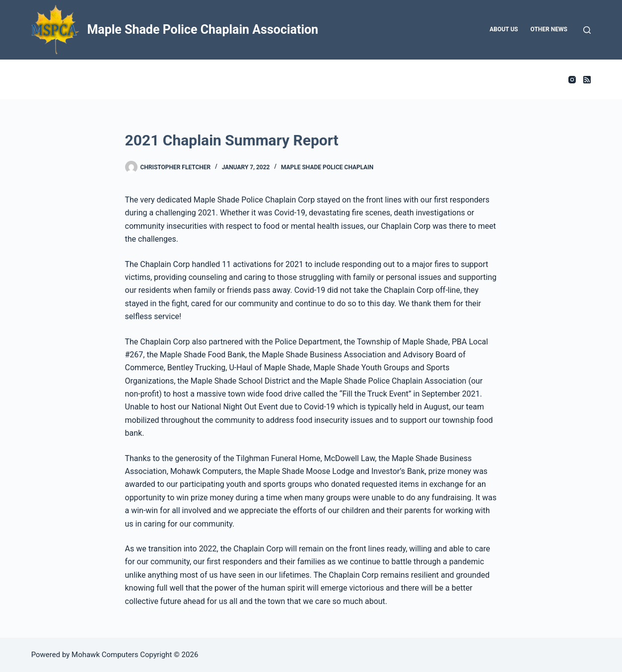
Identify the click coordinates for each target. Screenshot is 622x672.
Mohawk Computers (105, 655)
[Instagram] (572, 80)
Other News (549, 29)
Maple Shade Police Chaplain (327, 167)
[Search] (587, 30)
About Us (504, 29)
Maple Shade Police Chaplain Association (203, 30)
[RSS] (587, 80)
